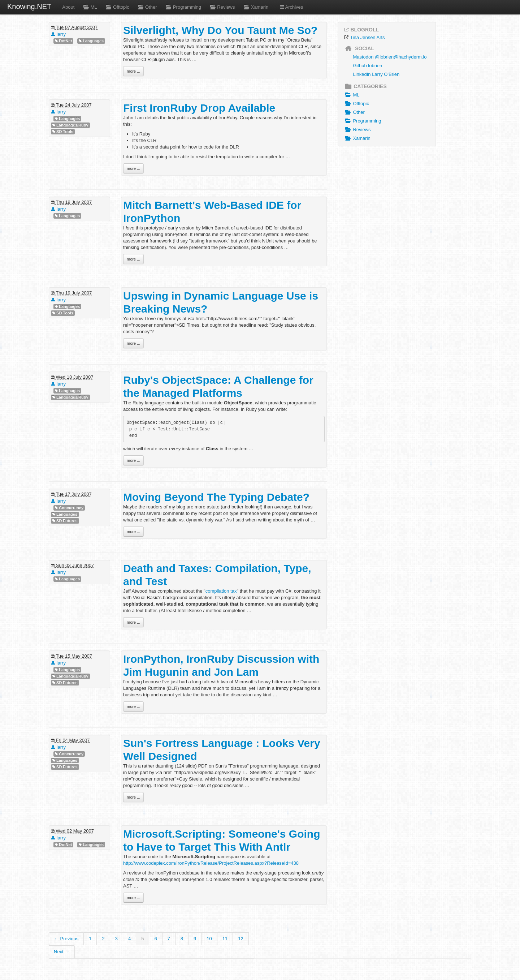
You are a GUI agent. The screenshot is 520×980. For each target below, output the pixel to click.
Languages (91, 41)
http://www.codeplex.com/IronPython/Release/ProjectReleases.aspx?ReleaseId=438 (211, 863)
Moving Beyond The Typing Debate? (216, 497)
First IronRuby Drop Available (199, 108)
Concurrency (69, 508)
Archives (291, 7)
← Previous (66, 939)
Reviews (222, 7)
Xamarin (255, 7)
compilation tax (221, 591)
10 (209, 939)
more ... (133, 71)
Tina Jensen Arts (367, 37)
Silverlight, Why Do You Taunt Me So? (220, 30)
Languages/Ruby (70, 125)
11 (225, 939)
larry (58, 34)
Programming (183, 7)
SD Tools (63, 132)
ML (89, 7)
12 (240, 939)
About (68, 7)
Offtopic (117, 7)
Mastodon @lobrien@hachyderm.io (390, 57)
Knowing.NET (29, 7)
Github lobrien (367, 66)
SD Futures (65, 521)
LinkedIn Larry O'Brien (376, 74)
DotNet (63, 41)
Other (147, 7)
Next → (62, 952)
